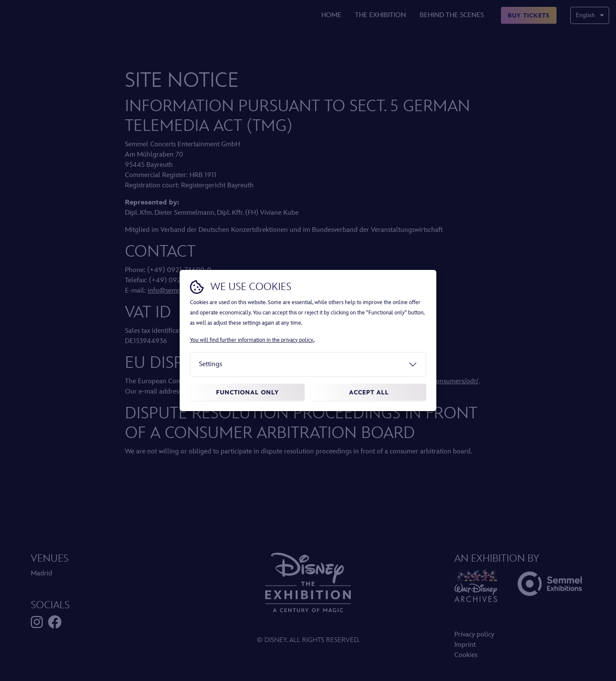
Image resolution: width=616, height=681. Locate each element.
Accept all (369, 392)
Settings (210, 364)
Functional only (247, 392)
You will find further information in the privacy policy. (252, 340)
